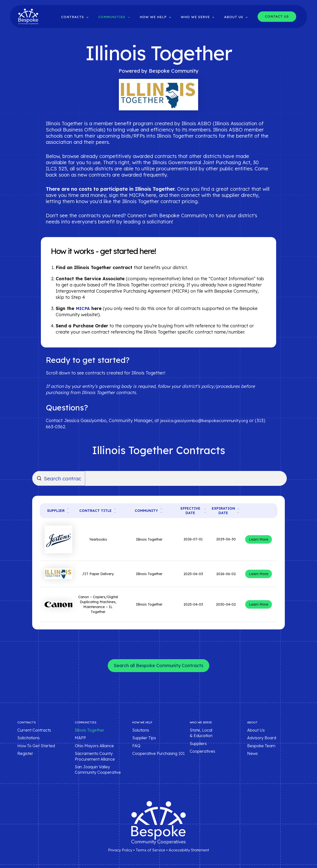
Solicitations (28, 738)
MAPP (80, 738)
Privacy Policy (120, 850)
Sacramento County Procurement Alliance (95, 756)
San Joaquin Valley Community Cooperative (98, 770)
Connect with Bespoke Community (167, 215)
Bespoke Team (261, 746)
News (252, 753)
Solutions (141, 730)
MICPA (83, 308)
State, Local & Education (201, 733)
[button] (102, 17)
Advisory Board (262, 738)
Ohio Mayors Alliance (94, 746)
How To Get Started (36, 746)
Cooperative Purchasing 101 (158, 753)
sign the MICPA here (133, 195)
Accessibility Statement (189, 850)
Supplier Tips (144, 738)
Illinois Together (90, 730)
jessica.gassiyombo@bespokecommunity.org (207, 420)
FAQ (136, 746)
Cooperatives (202, 751)
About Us (256, 730)
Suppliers (198, 744)
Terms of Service (150, 850)
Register (25, 753)
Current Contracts (34, 730)
